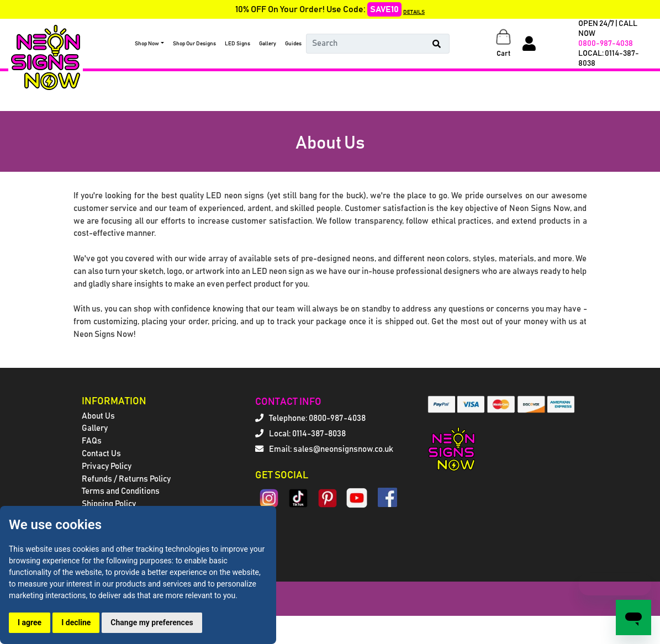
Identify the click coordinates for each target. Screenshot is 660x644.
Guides (293, 44)
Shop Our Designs (194, 44)
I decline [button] (76, 622)
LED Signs (237, 44)
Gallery (268, 44)
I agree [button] (30, 622)
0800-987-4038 (606, 44)
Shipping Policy (109, 504)
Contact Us (101, 454)
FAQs (92, 441)
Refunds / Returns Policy (126, 479)
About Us (98, 416)
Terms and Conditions (121, 491)
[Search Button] (437, 44)
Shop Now (147, 44)
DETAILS (414, 12)
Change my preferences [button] (152, 622)
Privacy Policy (107, 466)
